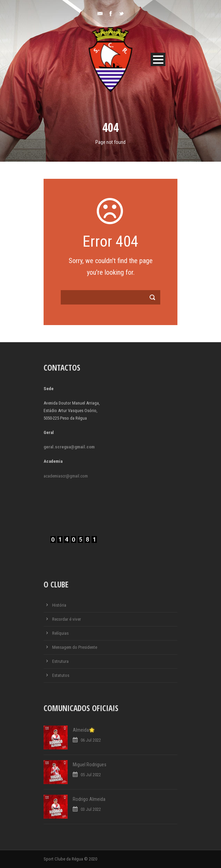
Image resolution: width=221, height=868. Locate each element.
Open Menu (158, 59)
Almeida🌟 (84, 730)
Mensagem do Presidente (75, 647)
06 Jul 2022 (91, 740)
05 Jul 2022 (91, 775)
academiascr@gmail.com (66, 476)
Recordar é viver (67, 619)
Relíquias (60, 633)
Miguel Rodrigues (90, 765)
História (59, 605)
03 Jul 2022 (91, 809)
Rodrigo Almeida (89, 799)
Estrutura (60, 661)
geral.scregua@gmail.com (69, 447)
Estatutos (61, 675)
